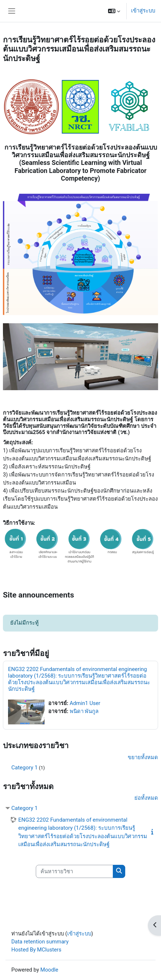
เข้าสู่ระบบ (143, 11)
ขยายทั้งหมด (143, 757)
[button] (114, 11)
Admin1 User (85, 703)
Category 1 (24, 768)
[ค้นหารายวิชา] (74, 871)
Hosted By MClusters (36, 950)
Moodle (49, 970)
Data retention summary (40, 942)
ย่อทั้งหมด (146, 798)
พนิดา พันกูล (84, 711)
